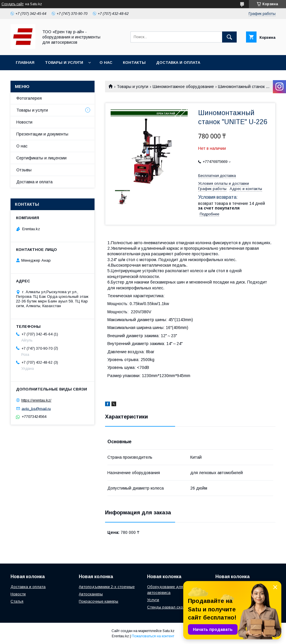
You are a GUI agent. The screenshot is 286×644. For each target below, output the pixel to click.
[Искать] (229, 37)
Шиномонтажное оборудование (183, 87)
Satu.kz (169, 631)
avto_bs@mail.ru (36, 408)
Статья (17, 601)
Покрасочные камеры (98, 601)
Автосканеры (91, 594)
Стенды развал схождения (172, 607)
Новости (24, 122)
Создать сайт (13, 4)
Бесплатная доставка (217, 176)
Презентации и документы (42, 134)
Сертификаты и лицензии (41, 158)
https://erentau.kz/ (36, 400)
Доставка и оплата (178, 63)
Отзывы (24, 170)
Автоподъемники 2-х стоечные (107, 587)
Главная (25, 63)
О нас (106, 63)
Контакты (134, 63)
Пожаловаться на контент (153, 636)
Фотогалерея (29, 98)
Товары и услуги (64, 63)
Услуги (153, 600)
